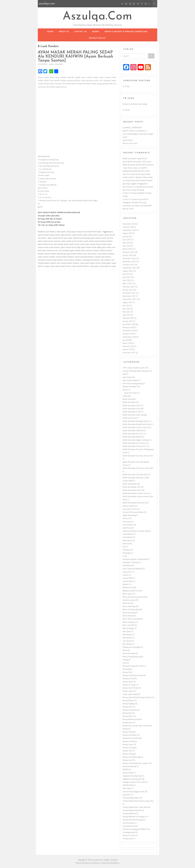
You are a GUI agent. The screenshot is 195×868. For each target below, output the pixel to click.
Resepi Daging (128, 704)
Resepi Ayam (72, 231)
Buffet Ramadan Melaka (132, 437)
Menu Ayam (61, 231)
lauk (85, 253)
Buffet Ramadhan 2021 (132, 487)
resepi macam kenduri (80, 266)
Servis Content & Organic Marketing (126, 32)
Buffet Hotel (127, 399)
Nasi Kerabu (127, 638)
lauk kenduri (92, 253)
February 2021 (128, 318)
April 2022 (127, 280)
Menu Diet (127, 603)
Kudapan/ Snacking (130, 562)
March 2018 (127, 343)
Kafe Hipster (128, 540)
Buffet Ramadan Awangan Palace (136, 421)
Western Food (128, 835)
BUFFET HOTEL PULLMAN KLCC (135, 131)
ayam (111, 231)
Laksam (126, 575)
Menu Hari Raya (129, 606)
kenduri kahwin (99, 250)
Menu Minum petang (131, 619)
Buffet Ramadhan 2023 (132, 490)
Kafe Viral (126, 544)
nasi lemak (127, 641)
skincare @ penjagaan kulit (133, 792)
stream (125, 193)
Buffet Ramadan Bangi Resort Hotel (137, 424)
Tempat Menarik (129, 813)
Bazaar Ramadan (130, 387)
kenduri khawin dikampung (55, 253)
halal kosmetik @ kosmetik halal (135, 531)
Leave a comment (56, 64)
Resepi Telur (127, 751)
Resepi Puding (128, 732)
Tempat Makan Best (131, 798)
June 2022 (127, 277)
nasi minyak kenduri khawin (68, 263)
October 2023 (128, 227)
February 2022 (128, 287)
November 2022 (129, 262)
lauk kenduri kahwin (106, 253)
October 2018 (128, 334)
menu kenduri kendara (73, 260)
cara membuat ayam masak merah (72, 250)
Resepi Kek (127, 713)
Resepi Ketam (128, 716)
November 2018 (129, 331)
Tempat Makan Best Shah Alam (135, 807)
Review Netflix (128, 773)
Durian (125, 518)
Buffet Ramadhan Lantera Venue (136, 493)
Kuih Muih (126, 565)
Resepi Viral (127, 760)
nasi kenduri (106, 260)
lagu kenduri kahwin (74, 253)
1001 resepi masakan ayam (134, 368)
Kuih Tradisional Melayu (132, 569)
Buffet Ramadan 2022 (131, 405)
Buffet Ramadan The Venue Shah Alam (138, 468)
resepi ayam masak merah (60, 266)
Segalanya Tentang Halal (132, 776)
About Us (64, 32)
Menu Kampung (129, 613)
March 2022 (127, 283)
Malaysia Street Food (131, 591)
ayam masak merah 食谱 (91, 247)
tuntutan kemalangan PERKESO (135, 829)
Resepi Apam (128, 682)
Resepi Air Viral (128, 679)
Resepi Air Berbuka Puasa (133, 675)
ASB (124, 374)
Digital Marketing (129, 515)
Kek (124, 547)
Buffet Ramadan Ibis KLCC (133, 434)
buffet (125, 396)
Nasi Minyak (127, 644)
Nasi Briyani (127, 635)
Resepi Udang (128, 754)
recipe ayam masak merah (90, 263)
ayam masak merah (91, 235)
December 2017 (129, 353)
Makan (125, 584)
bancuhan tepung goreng (133, 383)
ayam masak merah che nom (102, 238)
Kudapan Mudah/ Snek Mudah (135, 559)
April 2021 (127, 315)
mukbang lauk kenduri (91, 260)
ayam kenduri (66, 235)
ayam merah (106, 247)
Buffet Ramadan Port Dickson (134, 443)
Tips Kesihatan (128, 823)
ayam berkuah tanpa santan (49, 235)
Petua (125, 650)
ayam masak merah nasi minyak (50, 244)
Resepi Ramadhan (130, 735)
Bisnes (125, 390)
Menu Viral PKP (129, 625)
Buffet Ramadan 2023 (131, 409)
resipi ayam (94, 266)
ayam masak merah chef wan (49, 241)
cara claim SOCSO (130, 509)
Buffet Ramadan (129, 402)
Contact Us (80, 32)
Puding (125, 660)
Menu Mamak (128, 616)
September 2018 (129, 337)
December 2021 (129, 293)
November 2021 (129, 296)
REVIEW (126, 769)
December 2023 (129, 224)
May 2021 (126, 312)
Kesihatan (127, 550)
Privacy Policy (97, 38)
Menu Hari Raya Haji (131, 609)
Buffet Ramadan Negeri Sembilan (136, 440)
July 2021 (126, 306)
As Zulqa (126, 86)
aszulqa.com (97, 16)
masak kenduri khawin (65, 257)
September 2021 (129, 299)
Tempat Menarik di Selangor (134, 817)
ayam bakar (127, 377)
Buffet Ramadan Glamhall (133, 431)
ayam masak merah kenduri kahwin (98, 241)
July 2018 (126, 340)
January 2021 (128, 321)
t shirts (125, 199)
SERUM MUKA (128, 785)
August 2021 (128, 302)
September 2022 (129, 268)
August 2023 (128, 233)
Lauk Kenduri (51, 231)
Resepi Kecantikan (130, 710)
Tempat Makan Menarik (132, 810)
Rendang (126, 669)
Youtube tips (128, 839)
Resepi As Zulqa (129, 685)
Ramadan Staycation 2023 (133, 666)
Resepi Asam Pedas (131, 688)
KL (124, 556)
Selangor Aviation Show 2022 (134, 782)
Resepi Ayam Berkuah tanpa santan (137, 697)
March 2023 (127, 249)
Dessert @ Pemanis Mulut (133, 512)
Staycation (127, 795)
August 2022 (128, 271)
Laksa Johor (127, 572)
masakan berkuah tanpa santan (50, 260)
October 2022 (128, 265)
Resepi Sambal (129, 741)
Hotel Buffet (127, 534)
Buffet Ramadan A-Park (132, 412)
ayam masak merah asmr (58, 238)
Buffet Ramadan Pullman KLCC (135, 446)
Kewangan (127, 553)
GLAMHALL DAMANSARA (132, 128)
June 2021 (127, 309)
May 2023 (126, 243)
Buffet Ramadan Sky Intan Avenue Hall (138, 456)
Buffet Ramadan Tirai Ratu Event (135, 475)
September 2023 (129, 230)
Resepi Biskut (128, 700)
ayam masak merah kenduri (72, 241)
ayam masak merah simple (96, 244)
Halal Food (127, 528)
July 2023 (126, 236)
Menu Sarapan (128, 622)
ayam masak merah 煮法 (71, 247)
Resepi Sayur (128, 744)
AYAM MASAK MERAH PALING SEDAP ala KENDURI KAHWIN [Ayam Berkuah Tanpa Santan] (76, 56)
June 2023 (127, 240)
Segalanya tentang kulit (132, 779)
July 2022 (126, 274)
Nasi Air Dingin (128, 628)
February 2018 (128, 346)
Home (50, 32)
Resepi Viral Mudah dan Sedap (89, 231)
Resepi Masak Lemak (131, 719)
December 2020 (129, 324)
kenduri (89, 250)
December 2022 (129, 258)
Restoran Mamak (129, 766)
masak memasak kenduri (84, 257)
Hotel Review (128, 537)
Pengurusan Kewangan (132, 647)
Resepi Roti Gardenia (131, 738)
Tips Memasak (128, 826)
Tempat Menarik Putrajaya (133, 820)
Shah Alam (127, 788)
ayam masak (77, 235)
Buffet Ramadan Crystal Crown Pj (136, 427)
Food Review (128, 525)
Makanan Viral (128, 587)
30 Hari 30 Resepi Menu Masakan (136, 371)
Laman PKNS (128, 578)
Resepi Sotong (128, 748)
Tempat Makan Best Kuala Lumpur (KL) (138, 801)
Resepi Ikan (127, 707)
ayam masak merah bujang (79, 238)
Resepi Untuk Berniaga (132, 757)
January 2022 (128, 290)
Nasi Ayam (127, 631)
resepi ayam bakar (130, 694)
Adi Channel (127, 187)
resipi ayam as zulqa (108, 266)
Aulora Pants (128, 140)
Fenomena (127, 522)
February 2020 (128, 327)
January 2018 (128, 349)
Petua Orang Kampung (132, 657)
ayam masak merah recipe (74, 244)
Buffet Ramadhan (130, 484)
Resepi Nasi (127, 723)
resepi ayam (106, 263)
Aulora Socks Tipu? (130, 143)
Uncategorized (128, 832)
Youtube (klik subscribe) (49, 215)
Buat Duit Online (131, 393)
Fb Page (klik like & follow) (50, 219)
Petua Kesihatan (129, 653)
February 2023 (128, 252)
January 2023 (128, 255)
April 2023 (127, 246)
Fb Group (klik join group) (49, 222)
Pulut (125, 663)
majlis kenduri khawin (46, 257)
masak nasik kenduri (103, 257)
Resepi (96, 32)
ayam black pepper (130, 380)
